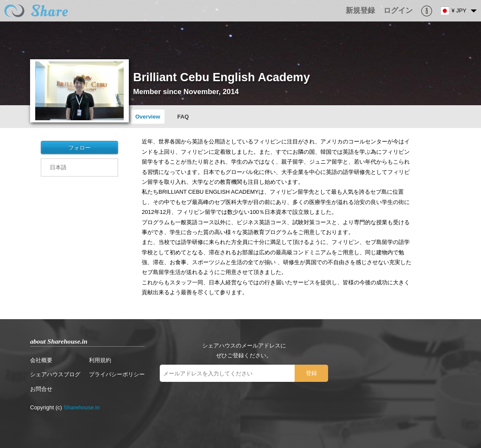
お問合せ (41, 389)
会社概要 (41, 360)
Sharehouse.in (82, 407)
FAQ (183, 117)
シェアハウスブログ (55, 374)
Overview (148, 117)
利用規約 (100, 360)
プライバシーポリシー (117, 374)
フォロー (79, 148)
